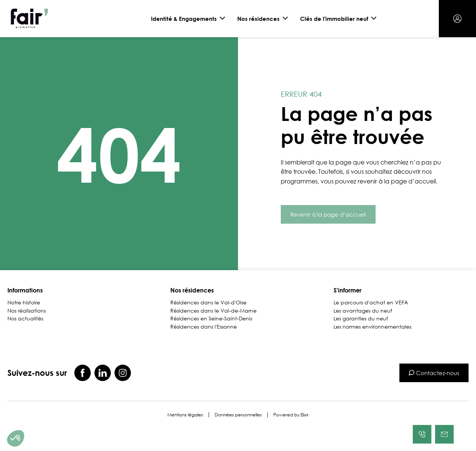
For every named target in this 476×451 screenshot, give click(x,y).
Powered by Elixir (291, 415)
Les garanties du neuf (361, 319)
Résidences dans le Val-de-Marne (213, 311)
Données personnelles (238, 415)
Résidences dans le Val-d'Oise (208, 303)
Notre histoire (24, 303)
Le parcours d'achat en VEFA (371, 303)
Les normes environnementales (372, 327)
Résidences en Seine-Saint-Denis (211, 319)
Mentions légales (185, 415)
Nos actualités (25, 319)
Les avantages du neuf (363, 311)
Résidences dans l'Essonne (204, 327)
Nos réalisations (27, 311)
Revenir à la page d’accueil (328, 214)
